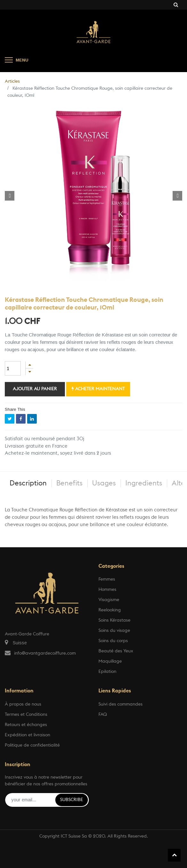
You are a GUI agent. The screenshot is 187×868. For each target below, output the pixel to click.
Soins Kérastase (114, 620)
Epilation (107, 672)
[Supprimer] (29, 372)
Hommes (107, 590)
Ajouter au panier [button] (35, 389)
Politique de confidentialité (32, 745)
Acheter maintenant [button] (98, 389)
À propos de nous (23, 704)
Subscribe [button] (72, 800)
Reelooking (110, 610)
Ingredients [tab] (144, 483)
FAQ (103, 715)
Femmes (107, 579)
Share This (15, 409)
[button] (10, 196)
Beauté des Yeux (116, 651)
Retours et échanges (26, 725)
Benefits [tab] (69, 483)
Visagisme (109, 600)
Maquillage (110, 661)
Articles (12, 81)
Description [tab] (28, 483)
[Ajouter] (29, 365)
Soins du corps (113, 641)
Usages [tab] (104, 483)
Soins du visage (114, 631)
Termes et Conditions (26, 715)
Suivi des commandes (121, 704)
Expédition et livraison (27, 735)
